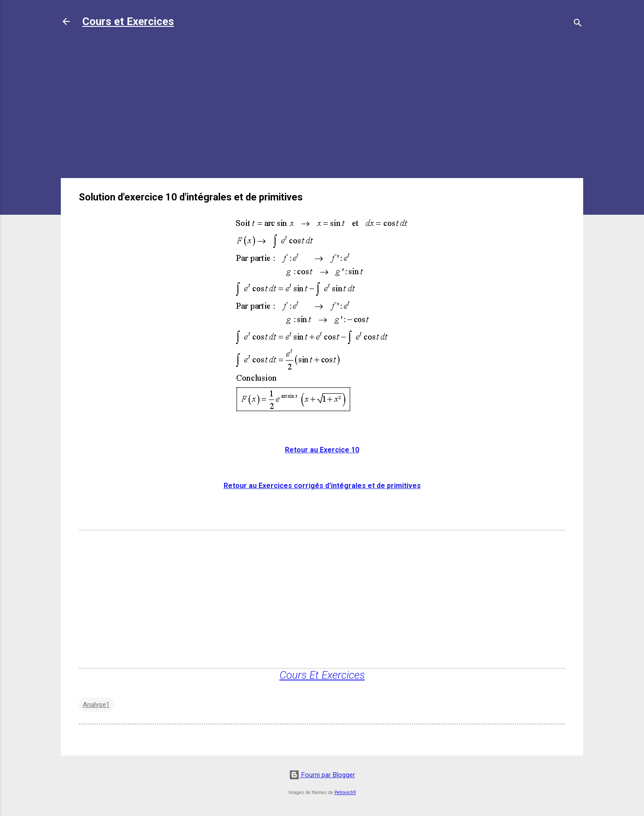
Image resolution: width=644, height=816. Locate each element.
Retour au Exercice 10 (322, 450)
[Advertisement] (322, 108)
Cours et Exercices (128, 21)
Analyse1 (96, 705)
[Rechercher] (578, 24)
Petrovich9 (345, 793)
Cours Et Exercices (322, 675)
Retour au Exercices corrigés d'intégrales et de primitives (322, 486)
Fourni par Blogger (322, 775)
